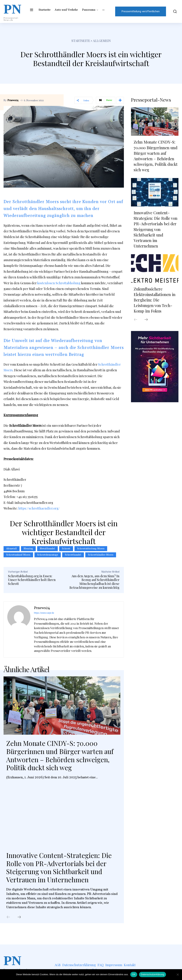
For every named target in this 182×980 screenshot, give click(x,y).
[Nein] (178, 974)
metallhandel (47, 549)
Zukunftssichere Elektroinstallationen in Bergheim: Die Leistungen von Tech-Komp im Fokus (154, 299)
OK (134, 974)
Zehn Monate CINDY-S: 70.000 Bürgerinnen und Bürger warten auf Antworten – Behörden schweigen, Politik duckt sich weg (61, 755)
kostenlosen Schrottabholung (59, 283)
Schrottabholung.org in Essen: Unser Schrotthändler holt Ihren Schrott (32, 580)
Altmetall (12, 549)
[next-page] (19, 917)
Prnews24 (13, 100)
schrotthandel (73, 555)
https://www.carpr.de (44, 613)
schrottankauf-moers (18, 555)
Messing (28, 549)
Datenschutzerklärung (152, 974)
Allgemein (102, 41)
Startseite (81, 41)
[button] (174, 11)
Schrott (66, 549)
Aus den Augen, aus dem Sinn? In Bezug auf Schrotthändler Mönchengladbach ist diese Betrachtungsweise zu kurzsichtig (94, 582)
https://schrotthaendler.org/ (39, 508)
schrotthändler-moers (101, 555)
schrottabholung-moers (91, 549)
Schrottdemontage (48, 555)
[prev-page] (8, 917)
